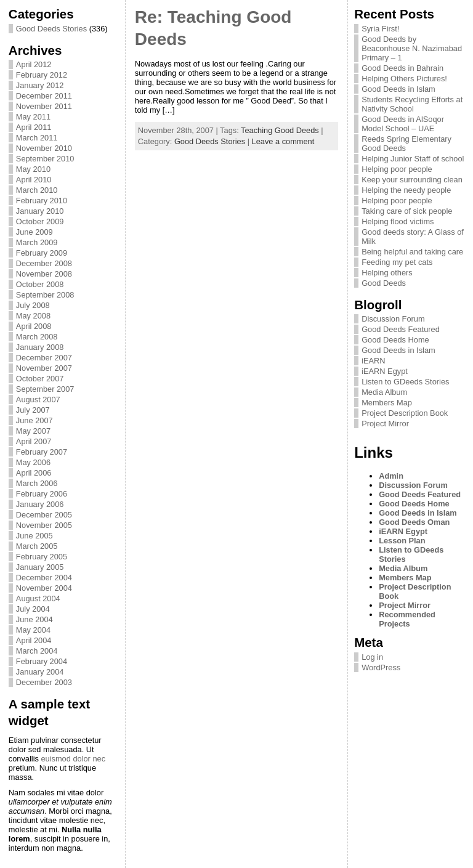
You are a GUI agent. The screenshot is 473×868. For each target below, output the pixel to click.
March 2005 (37, 546)
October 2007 (40, 379)
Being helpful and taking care (412, 252)
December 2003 (44, 682)
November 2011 (44, 106)
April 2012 (34, 64)
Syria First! (380, 29)
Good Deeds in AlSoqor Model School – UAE (403, 124)
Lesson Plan (402, 541)
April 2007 (34, 441)
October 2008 (40, 284)
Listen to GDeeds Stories (405, 382)
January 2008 (40, 347)
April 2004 (34, 640)
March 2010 (37, 190)
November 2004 (44, 588)
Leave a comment (283, 141)
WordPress (381, 667)
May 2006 (33, 462)
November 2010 (44, 148)
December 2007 (44, 358)
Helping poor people (397, 169)
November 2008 (44, 274)
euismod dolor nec (73, 759)
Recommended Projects (407, 619)
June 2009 (34, 232)
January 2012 (40, 85)
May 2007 (33, 431)
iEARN (373, 361)
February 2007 (42, 452)
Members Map (387, 403)
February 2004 (42, 661)
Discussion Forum (393, 319)
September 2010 (45, 159)
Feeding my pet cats (397, 262)
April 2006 (34, 473)
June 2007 (34, 420)
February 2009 (42, 253)
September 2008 (45, 295)
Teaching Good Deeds (280, 130)
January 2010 (40, 211)
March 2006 (37, 483)
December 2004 (44, 578)
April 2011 (34, 127)
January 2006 (40, 504)
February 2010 (42, 201)
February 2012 (42, 75)
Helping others (387, 273)
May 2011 (33, 117)
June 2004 (34, 619)
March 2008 (37, 337)
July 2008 (33, 305)
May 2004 (33, 630)
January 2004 (40, 672)
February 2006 (42, 494)
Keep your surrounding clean (412, 180)
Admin (391, 476)
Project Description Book (405, 413)
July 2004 (33, 609)
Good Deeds (384, 283)
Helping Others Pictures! (404, 79)
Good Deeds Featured (401, 329)
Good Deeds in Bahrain (402, 68)
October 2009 (40, 221)
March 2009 (37, 242)
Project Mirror (385, 424)
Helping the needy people (406, 190)
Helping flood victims (398, 221)
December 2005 (44, 515)
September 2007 (45, 389)
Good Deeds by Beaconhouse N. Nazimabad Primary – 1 (412, 48)
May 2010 (33, 169)
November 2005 (44, 525)
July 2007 (33, 410)
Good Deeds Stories (51, 29)
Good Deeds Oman (414, 522)
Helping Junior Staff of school (413, 159)
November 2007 (44, 368)
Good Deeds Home (395, 340)
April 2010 (34, 180)
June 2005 (34, 536)
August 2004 (38, 598)
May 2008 (33, 316)
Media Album (384, 392)
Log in (372, 657)
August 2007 (38, 400)
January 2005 (40, 567)
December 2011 (44, 96)
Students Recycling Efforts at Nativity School (412, 104)
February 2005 (42, 557)
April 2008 (34, 326)
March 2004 (37, 651)
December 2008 (44, 263)
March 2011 (37, 138)
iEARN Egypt (385, 371)
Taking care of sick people (407, 211)
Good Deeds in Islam (398, 89)
